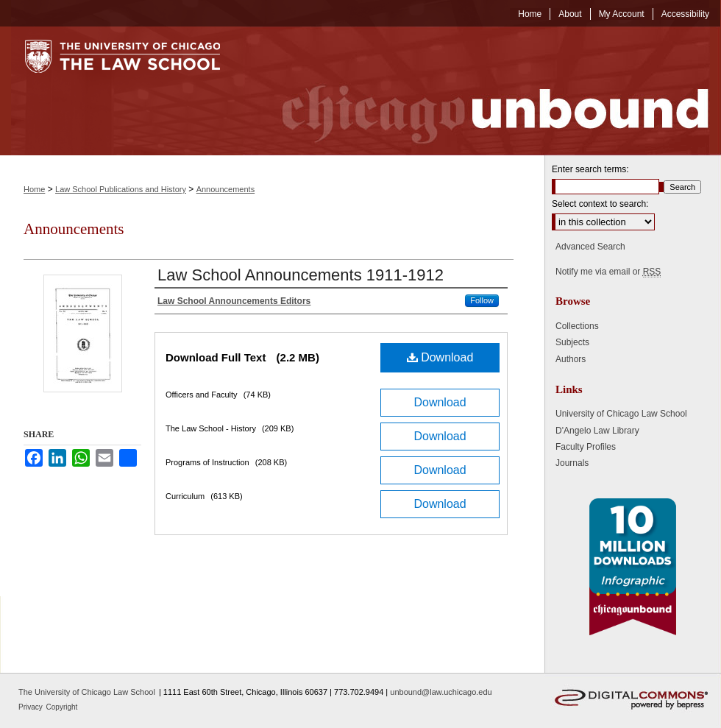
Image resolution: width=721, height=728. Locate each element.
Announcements (226, 189)
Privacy (32, 707)
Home (34, 189)
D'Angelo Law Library (597, 431)
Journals (572, 463)
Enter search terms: (590, 169)
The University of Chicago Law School (87, 692)
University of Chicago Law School (621, 414)
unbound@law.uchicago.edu (441, 692)
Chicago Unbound (482, 91)
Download (440, 357)
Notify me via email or (608, 272)
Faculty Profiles (586, 447)
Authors (571, 359)
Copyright (62, 707)
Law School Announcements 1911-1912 (301, 275)
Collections (577, 326)
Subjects (572, 342)
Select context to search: (600, 204)
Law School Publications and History (121, 189)
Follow (482, 300)
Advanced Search (590, 247)
